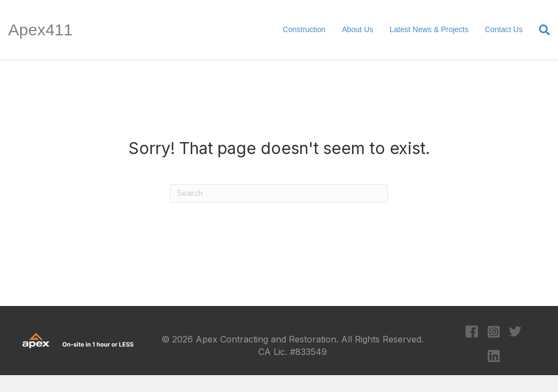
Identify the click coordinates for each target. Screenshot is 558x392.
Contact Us (504, 29)
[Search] (540, 30)
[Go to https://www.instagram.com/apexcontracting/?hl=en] (493, 333)
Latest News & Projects (429, 29)
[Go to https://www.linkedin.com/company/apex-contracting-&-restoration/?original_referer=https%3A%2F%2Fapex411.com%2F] (493, 357)
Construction (304, 29)
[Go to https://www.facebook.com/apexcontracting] (472, 333)
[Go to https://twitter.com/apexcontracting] (515, 333)
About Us (357, 29)
